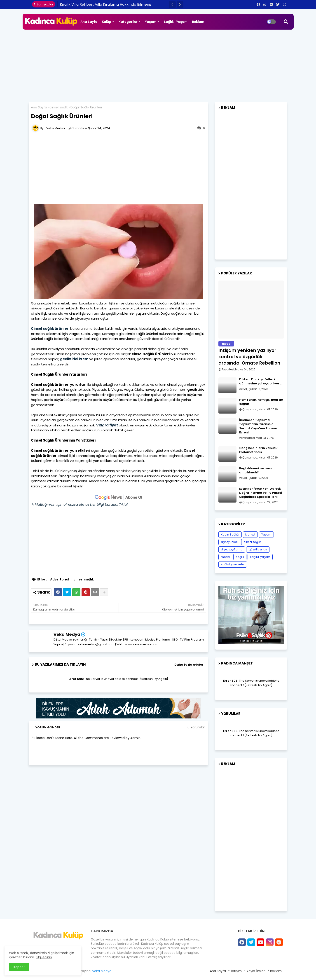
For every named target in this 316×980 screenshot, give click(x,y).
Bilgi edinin (44, 957)
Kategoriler (128, 22)
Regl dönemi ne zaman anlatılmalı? (257, 470)
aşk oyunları (229, 542)
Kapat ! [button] (19, 967)
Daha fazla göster (189, 665)
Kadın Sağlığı (230, 534)
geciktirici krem (74, 359)
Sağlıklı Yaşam (176, 22)
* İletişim (235, 971)
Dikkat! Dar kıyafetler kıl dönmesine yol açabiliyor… (260, 381)
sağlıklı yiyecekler (233, 564)
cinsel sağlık (59, 107)
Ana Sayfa (89, 22)
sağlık (240, 557)
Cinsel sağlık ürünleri (50, 329)
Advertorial (60, 579)
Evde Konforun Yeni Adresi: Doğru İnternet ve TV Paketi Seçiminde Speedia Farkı (261, 493)
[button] (172, 5)
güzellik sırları (258, 549)
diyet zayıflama (232, 549)
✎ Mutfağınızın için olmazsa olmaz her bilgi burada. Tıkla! (79, 504)
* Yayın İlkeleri (255, 971)
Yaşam (151, 22)
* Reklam (275, 971)
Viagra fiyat (107, 425)
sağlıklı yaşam (260, 557)
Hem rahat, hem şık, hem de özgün (261, 402)
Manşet (250, 534)
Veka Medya (67, 634)
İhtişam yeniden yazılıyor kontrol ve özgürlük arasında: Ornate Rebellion (249, 357)
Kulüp (107, 22)
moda (225, 557)
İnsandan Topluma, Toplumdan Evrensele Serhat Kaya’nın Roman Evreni (258, 426)
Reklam (198, 22)
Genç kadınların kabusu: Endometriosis (259, 450)
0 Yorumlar (196, 727)
